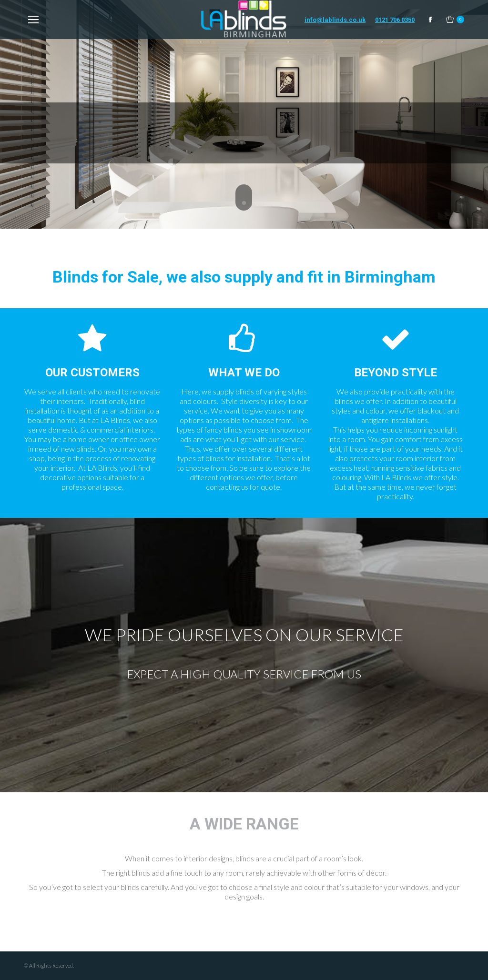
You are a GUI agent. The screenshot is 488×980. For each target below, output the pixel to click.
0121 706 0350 (395, 20)
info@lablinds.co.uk (335, 20)
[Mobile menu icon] (33, 20)
